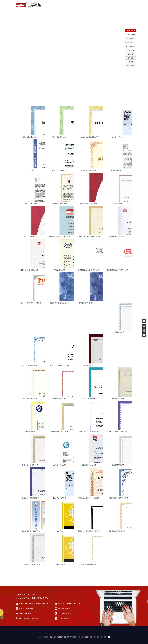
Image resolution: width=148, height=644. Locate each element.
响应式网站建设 (131, 46)
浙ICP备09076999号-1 (77, 637)
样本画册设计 (131, 35)
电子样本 (131, 58)
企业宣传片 (131, 38)
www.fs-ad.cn (66, 613)
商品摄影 (131, 62)
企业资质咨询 (131, 31)
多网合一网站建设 (131, 42)
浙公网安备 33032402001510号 (96, 637)
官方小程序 (68, 618)
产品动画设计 (131, 50)
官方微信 (61, 618)
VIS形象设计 (131, 54)
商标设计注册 (131, 66)
